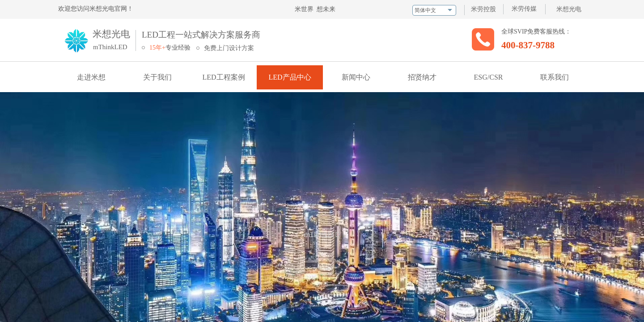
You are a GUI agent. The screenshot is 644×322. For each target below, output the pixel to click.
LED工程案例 (223, 77)
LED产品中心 (290, 77)
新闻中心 (356, 77)
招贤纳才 (422, 77)
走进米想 (91, 77)
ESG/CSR (489, 77)
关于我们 (157, 77)
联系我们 (555, 77)
